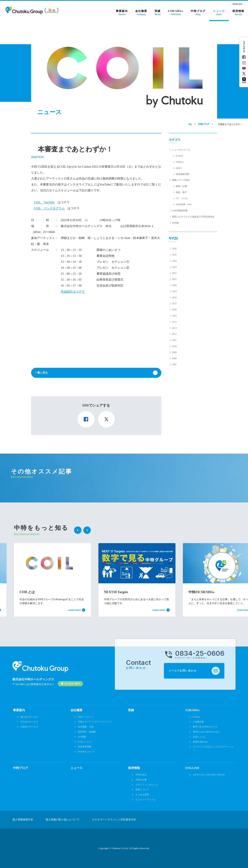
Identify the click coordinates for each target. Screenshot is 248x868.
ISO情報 (82, 737)
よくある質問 (142, 795)
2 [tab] (124, 625)
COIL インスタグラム (49, 208)
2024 (174, 261)
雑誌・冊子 (181, 192)
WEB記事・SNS (184, 204)
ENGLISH (237, 4)
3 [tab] (130, 625)
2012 (174, 334)
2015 (174, 316)
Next (87, 530)
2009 (174, 352)
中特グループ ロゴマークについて (95, 722)
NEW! (179, 168)
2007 (174, 364)
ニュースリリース (181, 150)
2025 (174, 255)
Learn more (75, 610)
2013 (174, 328)
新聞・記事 (181, 186)
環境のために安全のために (206, 732)
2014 (174, 322)
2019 (174, 291)
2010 (174, 346)
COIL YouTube (44, 202)
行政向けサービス (29, 727)
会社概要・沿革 (86, 727)
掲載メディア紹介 (181, 180)
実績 (131, 710)
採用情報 (134, 768)
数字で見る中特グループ (205, 727)
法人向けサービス (29, 722)
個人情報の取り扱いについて (63, 820)
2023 (174, 267)
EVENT (179, 156)
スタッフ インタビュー (147, 785)
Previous (78, 530)
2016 (174, 310)
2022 (174, 273)
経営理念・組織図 (87, 732)
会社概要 (76, 710)
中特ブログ (20, 768)
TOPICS (180, 162)
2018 (174, 298)
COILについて (85, 742)
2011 (174, 340)
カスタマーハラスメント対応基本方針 (114, 820)
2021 (174, 279)
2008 (174, 358)
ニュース (76, 768)
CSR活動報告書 (180, 211)
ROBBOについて (86, 752)
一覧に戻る (41, 373)
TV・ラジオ (182, 198)
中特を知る (141, 775)
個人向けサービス (29, 717)
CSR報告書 (198, 722)
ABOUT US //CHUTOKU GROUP (209, 775)
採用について (142, 790)
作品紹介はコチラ (73, 291)
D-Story (197, 717)
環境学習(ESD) (200, 742)
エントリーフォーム (145, 800)
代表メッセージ (86, 717)
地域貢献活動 (183, 174)
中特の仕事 (141, 780)
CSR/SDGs (193, 710)
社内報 (175, 223)
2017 (174, 303)
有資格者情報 (85, 747)
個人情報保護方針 (23, 820)
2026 (174, 249)
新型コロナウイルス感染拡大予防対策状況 (193, 217)
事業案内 (19, 710)
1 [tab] (119, 625)
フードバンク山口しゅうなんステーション (213, 748)
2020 (174, 285)
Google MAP (72, 684)
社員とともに (200, 737)
